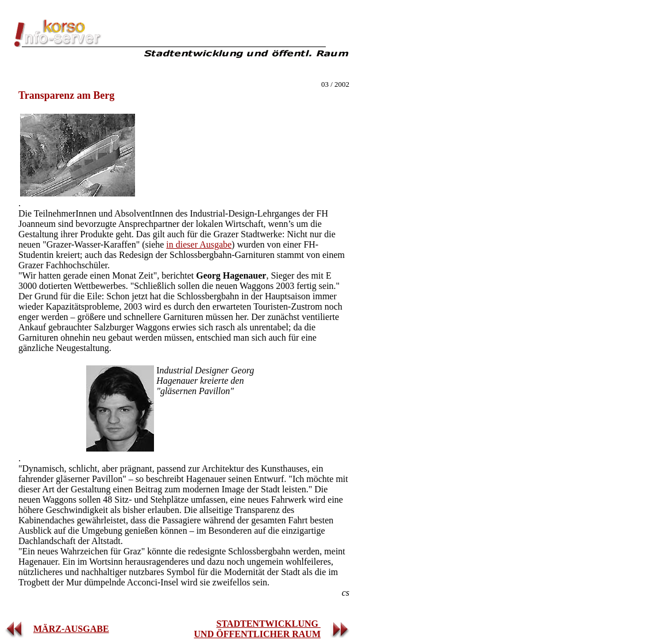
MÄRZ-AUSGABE (71, 629)
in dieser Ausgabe (199, 244)
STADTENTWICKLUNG (268, 624)
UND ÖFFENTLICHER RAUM (257, 634)
